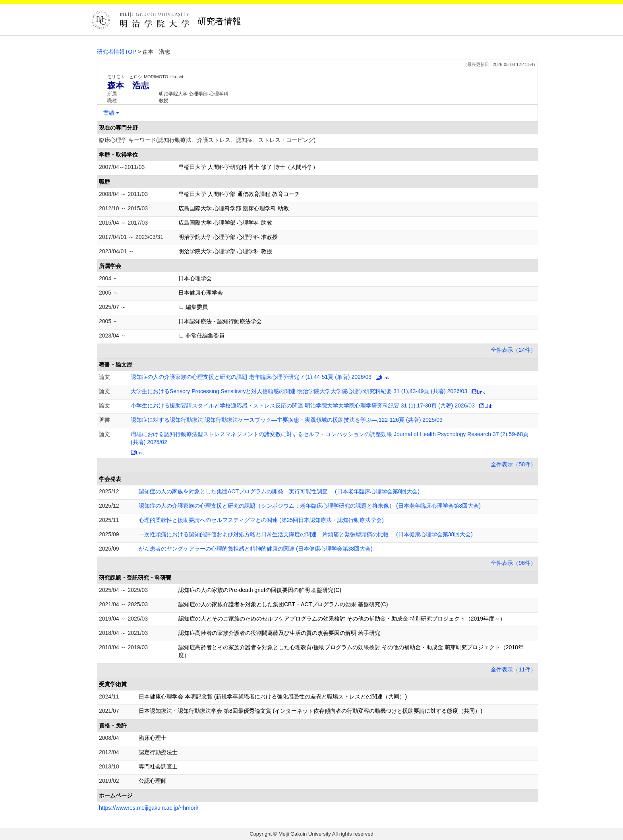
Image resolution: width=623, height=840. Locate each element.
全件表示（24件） (513, 350)
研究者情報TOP (117, 52)
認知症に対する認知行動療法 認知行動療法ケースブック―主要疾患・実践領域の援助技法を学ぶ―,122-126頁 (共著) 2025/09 (287, 420)
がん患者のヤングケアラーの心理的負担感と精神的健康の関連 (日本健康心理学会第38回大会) (256, 549)
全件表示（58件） (513, 464)
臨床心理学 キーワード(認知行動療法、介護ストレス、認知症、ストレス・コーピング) (207, 140)
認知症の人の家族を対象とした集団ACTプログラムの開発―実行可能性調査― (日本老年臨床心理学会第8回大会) (279, 491)
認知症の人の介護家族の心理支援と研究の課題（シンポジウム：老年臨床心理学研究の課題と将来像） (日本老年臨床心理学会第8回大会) (310, 506)
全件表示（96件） (513, 563)
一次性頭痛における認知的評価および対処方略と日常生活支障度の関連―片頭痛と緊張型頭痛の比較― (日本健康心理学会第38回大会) (306, 534)
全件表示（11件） (513, 669)
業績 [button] (109, 113)
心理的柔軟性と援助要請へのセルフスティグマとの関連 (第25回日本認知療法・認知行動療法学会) (261, 520)
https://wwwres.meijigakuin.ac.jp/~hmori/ (149, 808)
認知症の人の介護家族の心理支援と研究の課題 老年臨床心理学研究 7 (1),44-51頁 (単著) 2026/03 (251, 377)
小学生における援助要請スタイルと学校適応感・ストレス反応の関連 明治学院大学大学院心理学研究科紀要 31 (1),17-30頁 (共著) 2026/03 (303, 405)
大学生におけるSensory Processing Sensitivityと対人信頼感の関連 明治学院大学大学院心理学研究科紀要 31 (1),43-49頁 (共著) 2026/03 (299, 391)
